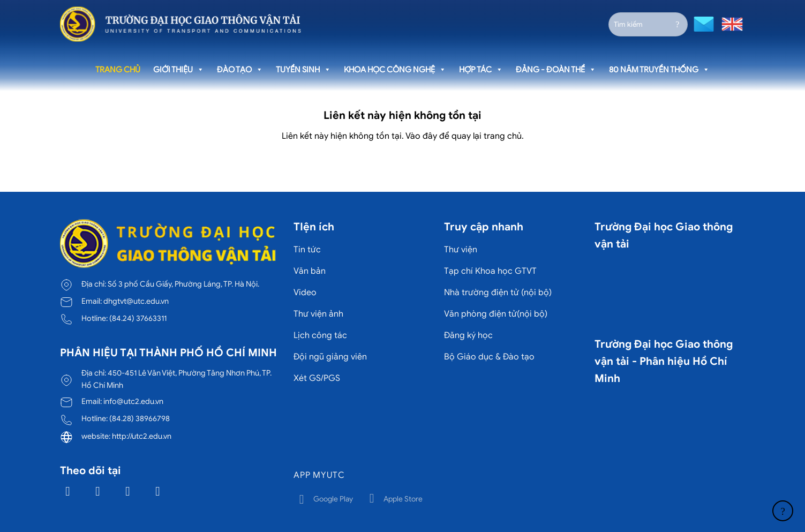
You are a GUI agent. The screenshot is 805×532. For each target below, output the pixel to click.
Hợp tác (481, 70)
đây (430, 136)
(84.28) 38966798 (140, 418)
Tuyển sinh (303, 70)
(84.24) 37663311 (138, 318)
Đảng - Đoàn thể (556, 70)
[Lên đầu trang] (783, 511)
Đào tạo (240, 70)
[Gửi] (678, 24)
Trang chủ (118, 70)
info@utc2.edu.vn (133, 401)
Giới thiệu (179, 70)
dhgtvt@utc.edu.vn (136, 301)
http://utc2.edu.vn (142, 436)
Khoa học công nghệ (395, 70)
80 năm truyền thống (659, 70)
